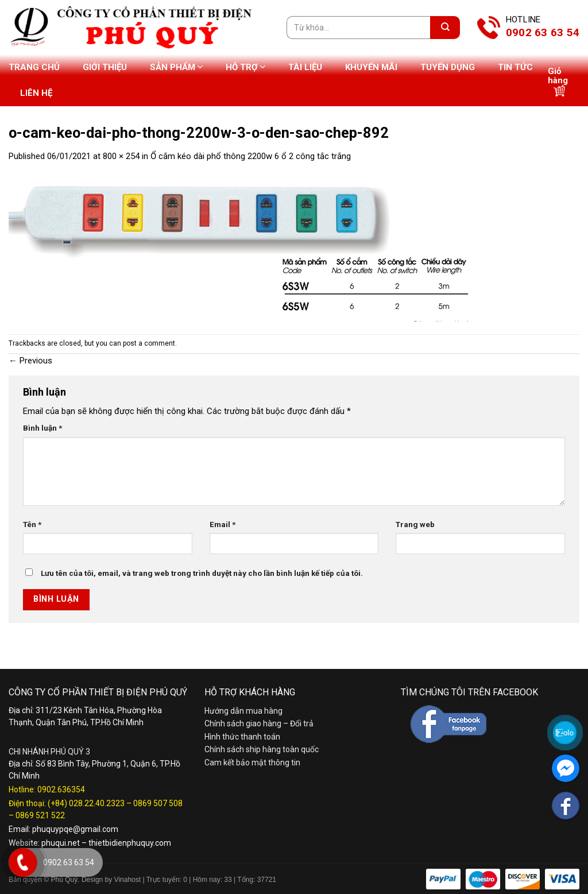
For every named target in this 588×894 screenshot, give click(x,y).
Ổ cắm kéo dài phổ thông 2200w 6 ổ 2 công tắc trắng (251, 156)
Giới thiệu (105, 67)
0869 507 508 (158, 803)
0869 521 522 (40, 815)
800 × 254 (121, 156)
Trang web (415, 524)
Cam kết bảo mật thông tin (252, 763)
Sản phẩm (176, 67)
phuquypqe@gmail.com (75, 829)
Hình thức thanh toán (242, 737)
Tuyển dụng (448, 67)
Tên (32, 524)
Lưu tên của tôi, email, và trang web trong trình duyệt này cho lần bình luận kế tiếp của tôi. (202, 573)
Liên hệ (36, 93)
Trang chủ (34, 67)
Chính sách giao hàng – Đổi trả (259, 723)
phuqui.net (61, 843)
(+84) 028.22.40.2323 (86, 803)
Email (223, 524)
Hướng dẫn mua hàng (243, 711)
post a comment (149, 343)
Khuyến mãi (371, 67)
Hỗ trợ (245, 67)
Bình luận (42, 428)
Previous (30, 361)
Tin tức (515, 67)
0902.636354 (61, 789)
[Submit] (445, 28)
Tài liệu (305, 67)
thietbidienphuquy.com (130, 843)
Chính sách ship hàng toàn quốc (262, 749)
